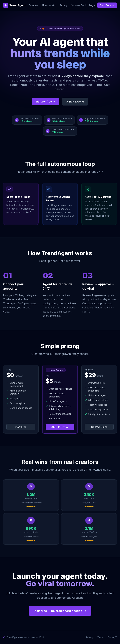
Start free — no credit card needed (60, 611)
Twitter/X (112, 637)
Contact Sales (99, 427)
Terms (101, 637)
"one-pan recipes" (89, 537)
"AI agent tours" (89, 503)
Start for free (46, 102)
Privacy (90, 637)
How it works (49, 5)
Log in (92, 5)
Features (33, 5)
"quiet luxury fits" (31, 537)
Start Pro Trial (60, 427)
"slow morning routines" (31, 503)
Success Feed (79, 5)
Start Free (107, 5)
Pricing (63, 5)
